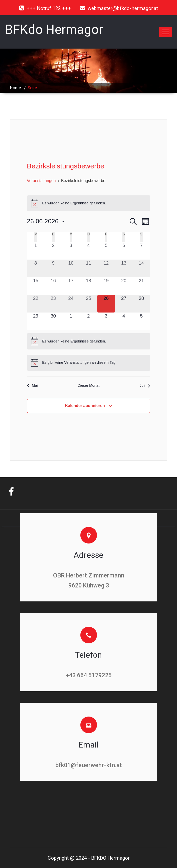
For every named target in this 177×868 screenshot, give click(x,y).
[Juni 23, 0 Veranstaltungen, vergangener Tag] (53, 304)
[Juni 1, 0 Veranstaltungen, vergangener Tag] (36, 251)
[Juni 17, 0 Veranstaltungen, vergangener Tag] (71, 286)
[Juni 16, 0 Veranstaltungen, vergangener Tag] (53, 286)
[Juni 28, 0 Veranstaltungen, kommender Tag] (141, 304)
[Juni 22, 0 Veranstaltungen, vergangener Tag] (36, 304)
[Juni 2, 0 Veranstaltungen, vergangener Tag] (53, 251)
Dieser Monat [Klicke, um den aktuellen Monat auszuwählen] (88, 385)
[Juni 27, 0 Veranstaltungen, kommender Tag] (124, 304)
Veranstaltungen (41, 181)
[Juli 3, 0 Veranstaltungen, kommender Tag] (106, 321)
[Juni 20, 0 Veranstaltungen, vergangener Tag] (124, 286)
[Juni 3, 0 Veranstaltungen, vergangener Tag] (71, 251)
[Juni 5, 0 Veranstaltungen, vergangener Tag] (106, 251)
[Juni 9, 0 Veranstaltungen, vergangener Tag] (53, 268)
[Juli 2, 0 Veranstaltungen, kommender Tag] (88, 321)
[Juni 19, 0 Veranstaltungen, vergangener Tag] (106, 286)
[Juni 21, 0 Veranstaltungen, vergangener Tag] (141, 286)
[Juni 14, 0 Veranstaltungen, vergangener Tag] (141, 268)
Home (15, 88)
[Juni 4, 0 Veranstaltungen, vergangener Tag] (88, 251)
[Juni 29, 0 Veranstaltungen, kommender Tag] (36, 321)
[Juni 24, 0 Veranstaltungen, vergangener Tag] (71, 304)
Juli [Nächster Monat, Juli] (145, 385)
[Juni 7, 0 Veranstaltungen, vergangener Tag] (141, 251)
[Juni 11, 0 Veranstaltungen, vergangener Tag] (88, 268)
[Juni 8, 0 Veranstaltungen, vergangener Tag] (36, 268)
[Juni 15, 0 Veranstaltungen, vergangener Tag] (36, 286)
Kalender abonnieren (85, 406)
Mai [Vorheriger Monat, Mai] (32, 385)
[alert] (89, 203)
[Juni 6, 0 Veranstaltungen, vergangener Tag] (124, 251)
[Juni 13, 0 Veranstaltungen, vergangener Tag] (124, 268)
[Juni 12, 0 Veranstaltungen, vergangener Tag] (106, 268)
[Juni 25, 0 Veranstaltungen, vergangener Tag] (88, 304)
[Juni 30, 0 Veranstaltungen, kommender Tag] (53, 321)
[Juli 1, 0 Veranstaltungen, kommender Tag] (71, 321)
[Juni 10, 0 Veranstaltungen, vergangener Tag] (71, 268)
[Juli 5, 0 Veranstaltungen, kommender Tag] (141, 321)
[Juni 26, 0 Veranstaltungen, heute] (106, 304)
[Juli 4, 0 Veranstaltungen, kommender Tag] (124, 321)
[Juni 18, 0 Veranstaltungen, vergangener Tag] (88, 286)
